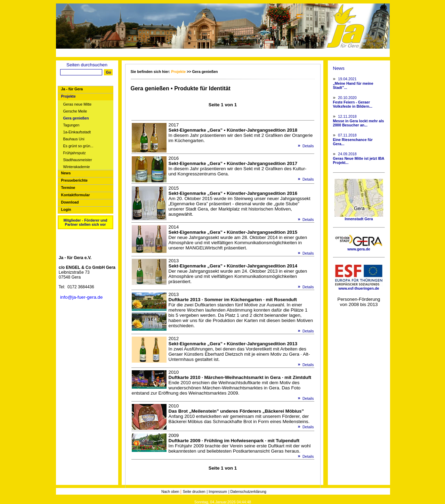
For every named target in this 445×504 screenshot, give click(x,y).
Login (66, 209)
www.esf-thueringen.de (359, 287)
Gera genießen (76, 118)
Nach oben (171, 491)
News (66, 173)
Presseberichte (74, 180)
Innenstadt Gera (359, 217)
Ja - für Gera (72, 89)
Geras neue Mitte (78, 104)
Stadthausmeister (78, 160)
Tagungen (71, 125)
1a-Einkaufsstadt (77, 132)
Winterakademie (77, 167)
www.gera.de (359, 247)
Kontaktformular (76, 195)
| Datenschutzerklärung (247, 491)
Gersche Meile (75, 111)
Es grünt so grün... (78, 146)
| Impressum (217, 491)
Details (303, 146)
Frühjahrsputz (75, 153)
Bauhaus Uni (74, 139)
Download (70, 202)
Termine (68, 188)
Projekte (68, 96)
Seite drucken (194, 491)
